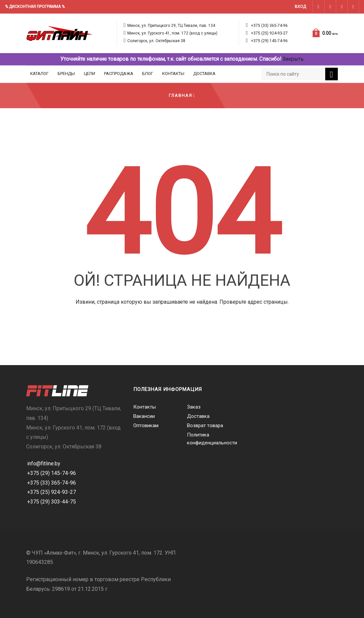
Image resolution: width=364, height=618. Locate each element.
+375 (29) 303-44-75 (52, 502)
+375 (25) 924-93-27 (269, 33)
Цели (90, 74)
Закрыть (293, 59)
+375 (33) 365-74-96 (269, 26)
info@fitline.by (44, 463)
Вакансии (144, 416)
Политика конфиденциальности (209, 439)
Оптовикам (146, 425)
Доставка (204, 74)
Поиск (332, 75)
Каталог (39, 74)
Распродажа (119, 74)
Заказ (194, 407)
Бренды (66, 74)
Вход (300, 7)
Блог (148, 74)
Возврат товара (205, 425)
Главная (181, 95)
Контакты (173, 74)
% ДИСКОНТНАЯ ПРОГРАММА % (35, 7)
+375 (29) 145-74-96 (269, 41)
